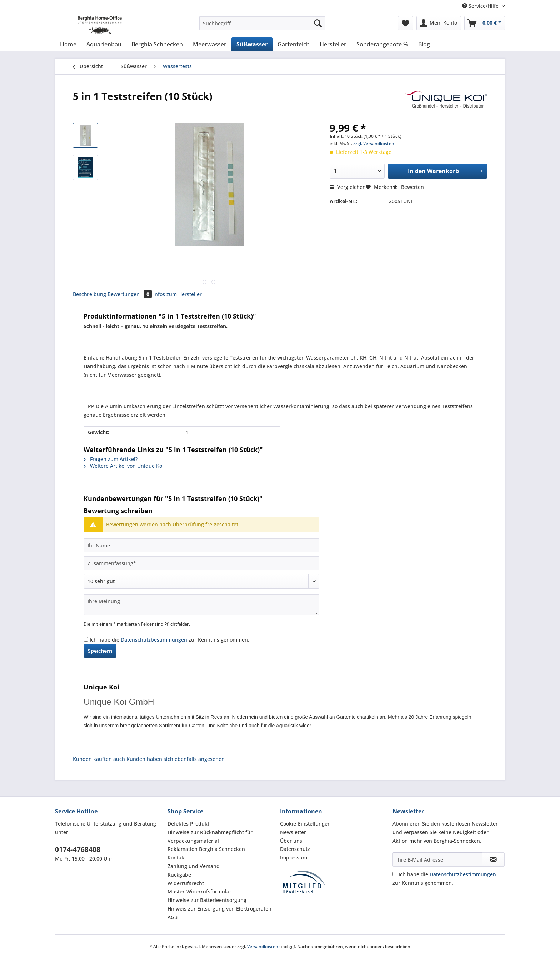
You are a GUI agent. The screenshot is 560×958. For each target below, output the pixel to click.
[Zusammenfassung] (201, 563)
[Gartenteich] (294, 44)
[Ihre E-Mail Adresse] (437, 859)
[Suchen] (318, 23)
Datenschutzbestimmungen (154, 640)
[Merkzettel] (406, 23)
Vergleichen (348, 187)
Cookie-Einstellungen (305, 824)
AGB (172, 917)
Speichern (100, 651)
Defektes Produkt (188, 824)
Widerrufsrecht (186, 883)
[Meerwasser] (210, 44)
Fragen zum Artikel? (111, 459)
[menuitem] (262, 27)
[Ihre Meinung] (201, 604)
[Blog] (424, 44)
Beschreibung (89, 294)
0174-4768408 (78, 849)
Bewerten (408, 187)
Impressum (294, 857)
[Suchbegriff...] (262, 23)
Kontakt (177, 857)
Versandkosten (263, 946)
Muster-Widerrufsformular (199, 891)
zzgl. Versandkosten (374, 143)
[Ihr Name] (201, 545)
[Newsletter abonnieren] (493, 859)
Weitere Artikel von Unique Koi (124, 466)
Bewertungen (130, 294)
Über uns (291, 841)
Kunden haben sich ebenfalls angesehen (176, 759)
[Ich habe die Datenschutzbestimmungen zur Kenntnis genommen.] (86, 639)
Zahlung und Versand (194, 866)
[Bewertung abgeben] (201, 581)
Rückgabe (179, 875)
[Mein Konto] (439, 23)
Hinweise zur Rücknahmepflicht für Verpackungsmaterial (210, 836)
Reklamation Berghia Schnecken (206, 849)
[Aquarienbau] (104, 44)
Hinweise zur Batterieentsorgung (207, 900)
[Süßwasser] (252, 44)
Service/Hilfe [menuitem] (481, 6)
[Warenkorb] (485, 23)
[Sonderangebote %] (382, 44)
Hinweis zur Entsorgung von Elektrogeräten (219, 909)
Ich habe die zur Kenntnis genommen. (169, 640)
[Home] (68, 44)
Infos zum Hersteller (177, 294)
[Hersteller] (333, 44)
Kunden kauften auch (99, 759)
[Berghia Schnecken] (157, 44)
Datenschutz (295, 849)
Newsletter (293, 832)
